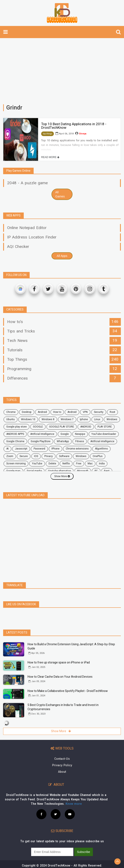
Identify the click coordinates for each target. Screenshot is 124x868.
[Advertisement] (62, 69)
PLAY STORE (105, 427)
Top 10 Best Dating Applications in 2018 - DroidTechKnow (74, 126)
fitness (80, 441)
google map (13, 471)
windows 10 (28, 419)
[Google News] (20, 289)
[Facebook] (34, 289)
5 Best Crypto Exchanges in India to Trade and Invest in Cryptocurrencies (63, 698)
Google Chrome (15, 441)
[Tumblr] (104, 289)
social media (34, 471)
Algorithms (101, 449)
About (62, 763)
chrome (11, 412)
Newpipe (80, 434)
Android (72, 412)
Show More (62, 476)
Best (107, 471)
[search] (118, 32)
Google (65, 434)
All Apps (62, 256)
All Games (60, 194)
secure (24, 456)
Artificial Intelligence (42, 434)
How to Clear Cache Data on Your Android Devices (60, 668)
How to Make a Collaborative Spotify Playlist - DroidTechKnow (68, 682)
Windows (112, 419)
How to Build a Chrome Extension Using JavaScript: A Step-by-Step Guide (71, 637)
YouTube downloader (104, 434)
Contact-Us (62, 750)
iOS (36, 456)
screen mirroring (16, 464)
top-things (47, 134)
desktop (27, 412)
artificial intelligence (102, 441)
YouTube (37, 464)
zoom (10, 456)
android (42, 412)
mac (90, 464)
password (39, 449)
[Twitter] (48, 289)
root (112, 412)
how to (57, 412)
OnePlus (98, 456)
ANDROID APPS (15, 434)
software (64, 456)
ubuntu (11, 419)
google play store (16, 427)
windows (81, 456)
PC (96, 471)
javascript (21, 449)
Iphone (84, 419)
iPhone (55, 449)
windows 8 (48, 419)
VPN (85, 412)
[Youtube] (62, 289)
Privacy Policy (62, 756)
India (102, 464)
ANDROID (86, 427)
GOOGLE (38, 427)
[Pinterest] (76, 289)
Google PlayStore (41, 441)
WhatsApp (63, 441)
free (79, 464)
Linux (97, 419)
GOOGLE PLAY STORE (62, 427)
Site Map (81, 865)
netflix (66, 464)
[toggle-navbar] (6, 32)
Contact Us (44, 865)
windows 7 (67, 419)
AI (7, 449)
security (99, 412)
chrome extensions (77, 449)
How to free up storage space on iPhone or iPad (59, 653)
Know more (74, 795)
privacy (49, 456)
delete (52, 464)
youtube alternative (59, 471)
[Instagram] (90, 289)
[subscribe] (52, 843)
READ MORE (50, 157)
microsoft (83, 471)
